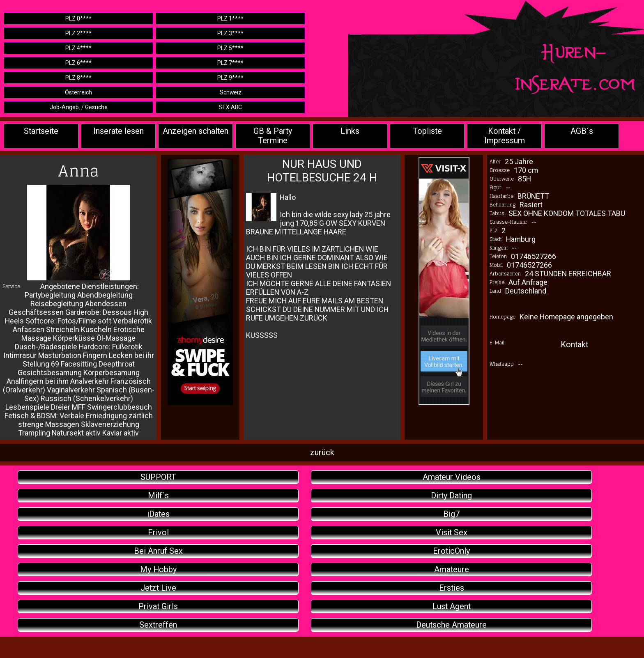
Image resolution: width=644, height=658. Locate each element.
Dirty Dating (451, 496)
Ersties (452, 588)
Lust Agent (452, 606)
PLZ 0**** (78, 18)
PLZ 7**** (230, 63)
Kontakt (574, 345)
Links (350, 131)
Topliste (427, 131)
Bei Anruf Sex (158, 551)
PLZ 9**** (230, 78)
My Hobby (158, 570)
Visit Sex (452, 533)
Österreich (78, 92)
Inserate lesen (118, 131)
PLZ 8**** (78, 78)
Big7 (451, 514)
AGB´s (582, 131)
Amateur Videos (452, 477)
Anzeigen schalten (195, 131)
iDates (158, 514)
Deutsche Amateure (451, 625)
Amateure (452, 570)
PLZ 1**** (230, 18)
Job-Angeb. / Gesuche (79, 107)
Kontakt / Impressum (505, 136)
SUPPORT (158, 477)
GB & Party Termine (273, 136)
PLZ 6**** (78, 63)
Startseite (41, 131)
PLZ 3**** (230, 33)
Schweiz (231, 92)
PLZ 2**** (78, 33)
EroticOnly (451, 551)
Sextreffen (158, 625)
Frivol (158, 533)
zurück (322, 453)
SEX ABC (230, 107)
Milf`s (158, 496)
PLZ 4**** (78, 48)
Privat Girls (158, 606)
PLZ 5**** (230, 48)
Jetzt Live (158, 588)
